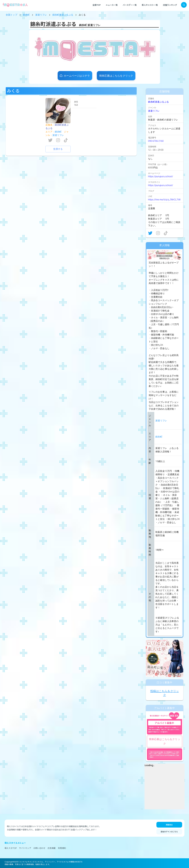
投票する (58, 149)
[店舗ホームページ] (75, 76)
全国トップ (12, 15)
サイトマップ (25, 848)
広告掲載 (52, 848)
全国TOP (97, 5)
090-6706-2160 (156, 141)
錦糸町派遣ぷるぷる (63, 15)
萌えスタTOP (11, 848)
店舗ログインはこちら (169, 831)
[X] (150, 233)
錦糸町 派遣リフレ (90, 25)
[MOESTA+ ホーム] (15, 5)
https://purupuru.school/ (161, 176)
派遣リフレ (41, 15)
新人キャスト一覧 (150, 5)
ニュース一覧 (112, 5)
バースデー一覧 (130, 5)
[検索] (184, 5)
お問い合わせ (39, 848)
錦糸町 (26, 15)
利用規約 (62, 848)
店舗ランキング (170, 5)
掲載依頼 (169, 825)
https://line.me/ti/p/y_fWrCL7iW (164, 200)
